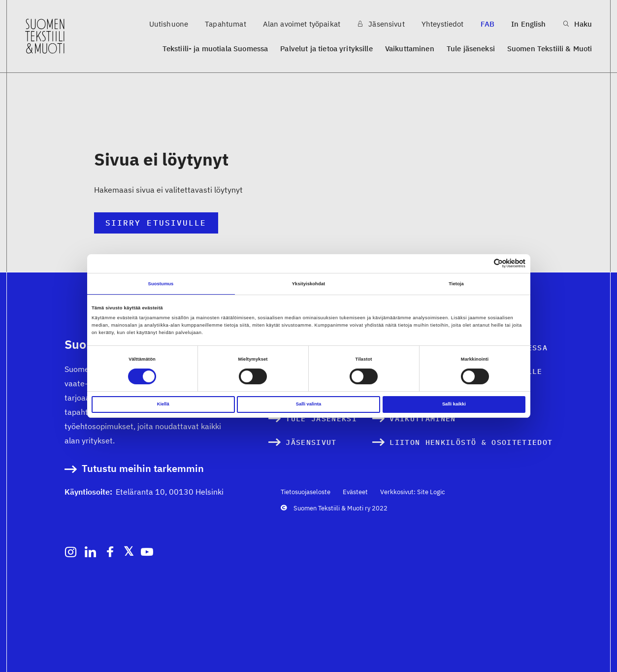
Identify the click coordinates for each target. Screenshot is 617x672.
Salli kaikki (454, 404)
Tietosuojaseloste (306, 492)
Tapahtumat (226, 24)
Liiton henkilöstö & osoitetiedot (471, 442)
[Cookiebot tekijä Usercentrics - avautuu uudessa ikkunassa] (482, 263)
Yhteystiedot (443, 24)
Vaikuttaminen (410, 49)
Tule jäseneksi (471, 49)
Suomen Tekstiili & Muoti (550, 49)
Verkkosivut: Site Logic (413, 492)
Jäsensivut (381, 24)
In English (529, 24)
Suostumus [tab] (161, 284)
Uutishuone (169, 24)
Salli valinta (309, 404)
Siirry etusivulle (156, 223)
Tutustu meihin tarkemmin (143, 469)
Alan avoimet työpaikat (302, 24)
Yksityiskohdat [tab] (308, 284)
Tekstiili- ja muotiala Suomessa (215, 49)
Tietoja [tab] (456, 284)
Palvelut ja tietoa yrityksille (326, 49)
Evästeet (355, 492)
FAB (487, 24)
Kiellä (163, 404)
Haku (578, 24)
